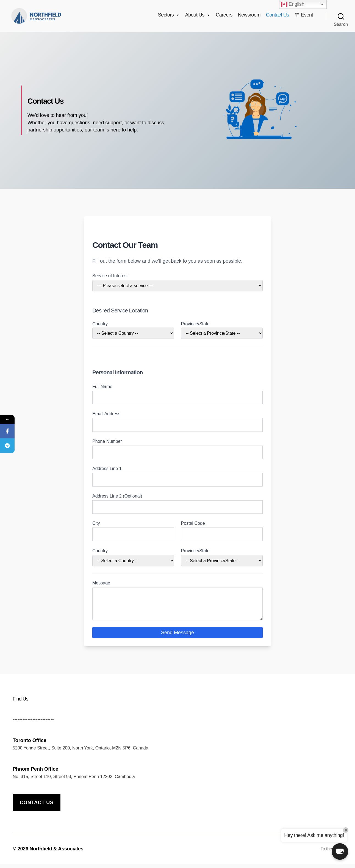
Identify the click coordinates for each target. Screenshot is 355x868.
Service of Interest (110, 279)
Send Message (177, 636)
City (96, 527)
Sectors (169, 17)
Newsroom (249, 17)
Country (100, 327)
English (293, 4)
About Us (198, 17)
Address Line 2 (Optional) (117, 500)
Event (307, 17)
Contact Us (278, 17)
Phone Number (107, 445)
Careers (224, 17)
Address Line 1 (107, 472)
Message (101, 587)
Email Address (106, 417)
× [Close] (346, 830)
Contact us (37, 806)
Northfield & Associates (56, 852)
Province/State (195, 327)
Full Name (102, 390)
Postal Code (193, 527)
